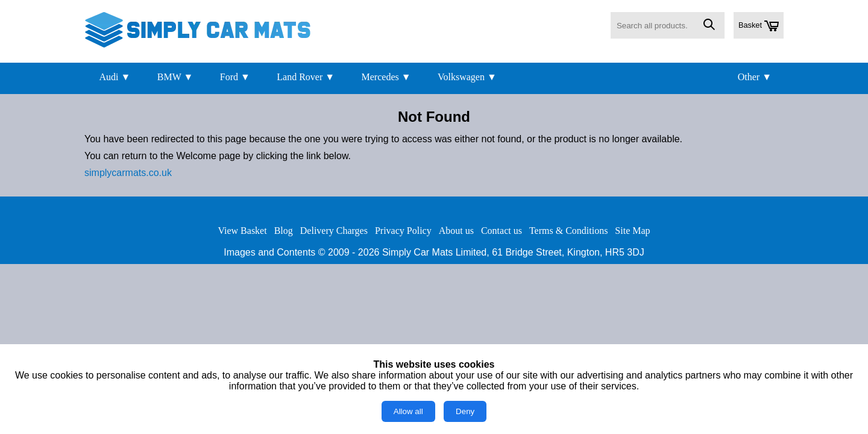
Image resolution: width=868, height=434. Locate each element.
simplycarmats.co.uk (128, 173)
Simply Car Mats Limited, (436, 252)
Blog (284, 231)
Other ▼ (755, 77)
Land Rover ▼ (306, 77)
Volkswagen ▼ (467, 77)
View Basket (242, 231)
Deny (465, 411)
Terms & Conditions (568, 231)
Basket (759, 26)
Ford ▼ (235, 77)
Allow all (408, 411)
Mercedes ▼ (386, 77)
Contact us (502, 231)
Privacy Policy (403, 231)
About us (456, 231)
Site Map (632, 231)
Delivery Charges (334, 231)
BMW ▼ (175, 77)
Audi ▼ (115, 77)
